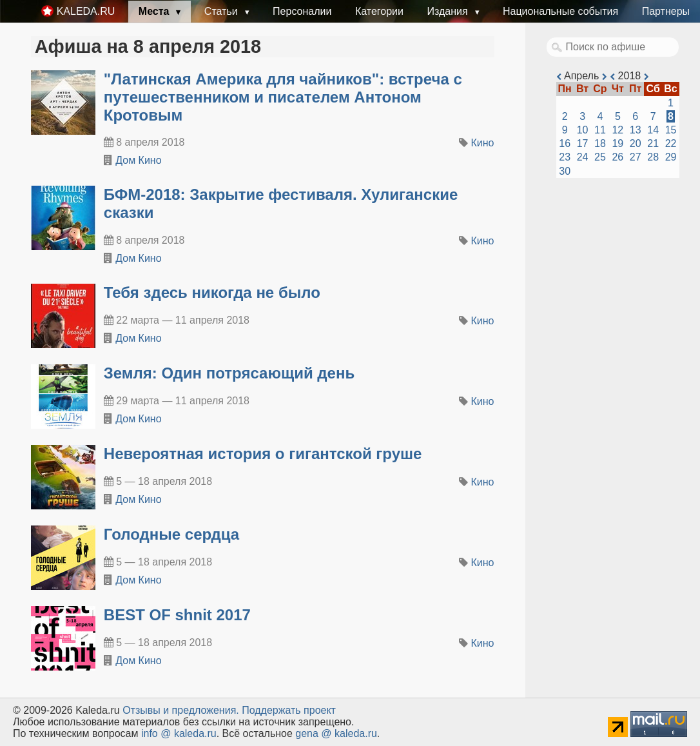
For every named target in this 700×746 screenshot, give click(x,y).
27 (636, 157)
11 (600, 130)
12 (617, 130)
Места (155, 11)
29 (671, 157)
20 (636, 143)
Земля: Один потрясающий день (229, 373)
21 (653, 143)
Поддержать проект (289, 710)
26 (617, 157)
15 (671, 130)
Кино (483, 143)
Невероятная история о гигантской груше (263, 454)
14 (653, 130)
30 (565, 171)
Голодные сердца (171, 534)
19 (617, 143)
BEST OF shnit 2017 (177, 615)
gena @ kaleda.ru (336, 733)
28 (653, 157)
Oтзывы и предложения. (181, 710)
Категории (379, 11)
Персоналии (302, 11)
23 (565, 157)
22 (671, 143)
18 (600, 143)
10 (583, 130)
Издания (449, 11)
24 (583, 157)
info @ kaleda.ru (179, 733)
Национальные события (560, 11)
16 (565, 143)
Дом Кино (138, 160)
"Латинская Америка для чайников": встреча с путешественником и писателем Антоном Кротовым (283, 97)
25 (600, 157)
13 (636, 130)
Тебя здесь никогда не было (212, 292)
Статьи (222, 11)
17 (583, 143)
